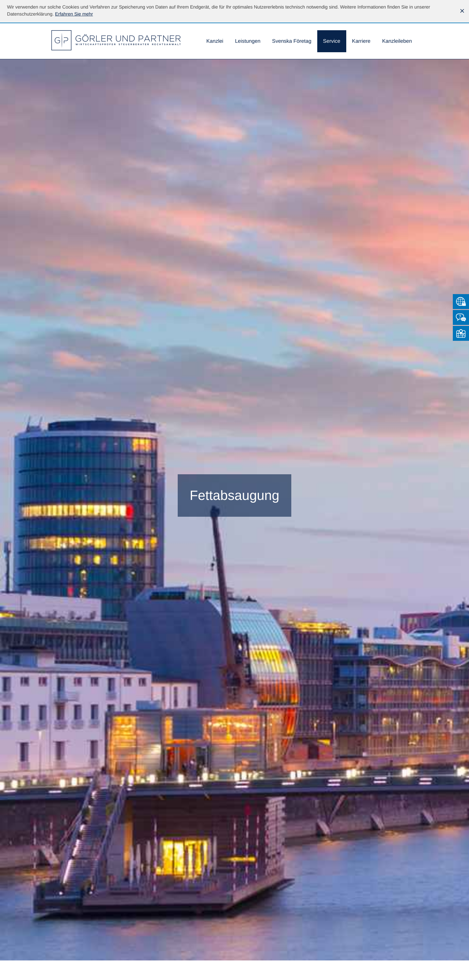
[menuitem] (215, 42)
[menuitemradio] (292, 42)
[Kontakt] (461, 317)
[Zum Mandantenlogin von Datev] (461, 302)
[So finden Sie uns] (461, 333)
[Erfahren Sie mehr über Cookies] (74, 14)
